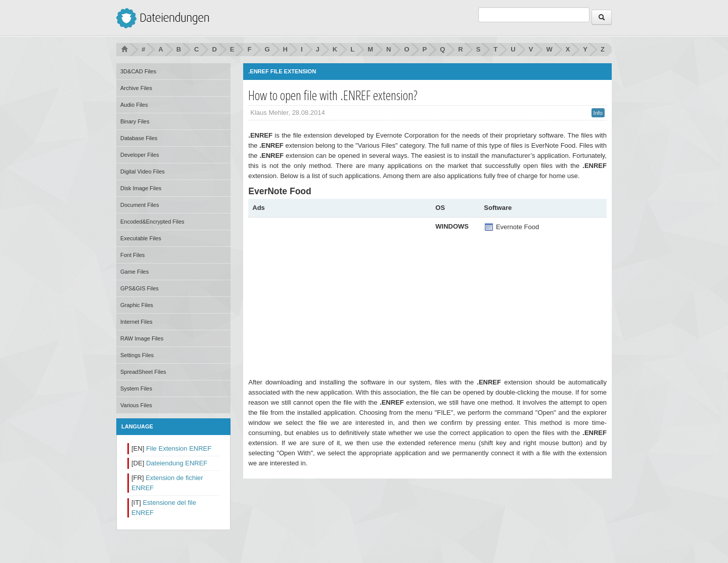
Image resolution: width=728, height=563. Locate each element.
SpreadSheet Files (143, 372)
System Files (136, 388)
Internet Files (136, 322)
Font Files (132, 255)
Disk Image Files (141, 188)
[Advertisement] (337, 292)
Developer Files (140, 155)
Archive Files (136, 88)
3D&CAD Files (138, 71)
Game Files (134, 272)
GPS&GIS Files (140, 288)
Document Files (140, 205)
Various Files (136, 405)
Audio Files (134, 105)
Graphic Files (137, 305)
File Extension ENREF (179, 448)
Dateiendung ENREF (177, 463)
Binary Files (135, 121)
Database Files (139, 138)
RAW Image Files (142, 338)
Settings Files (137, 355)
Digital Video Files (143, 171)
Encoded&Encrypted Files (152, 222)
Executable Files (141, 238)
